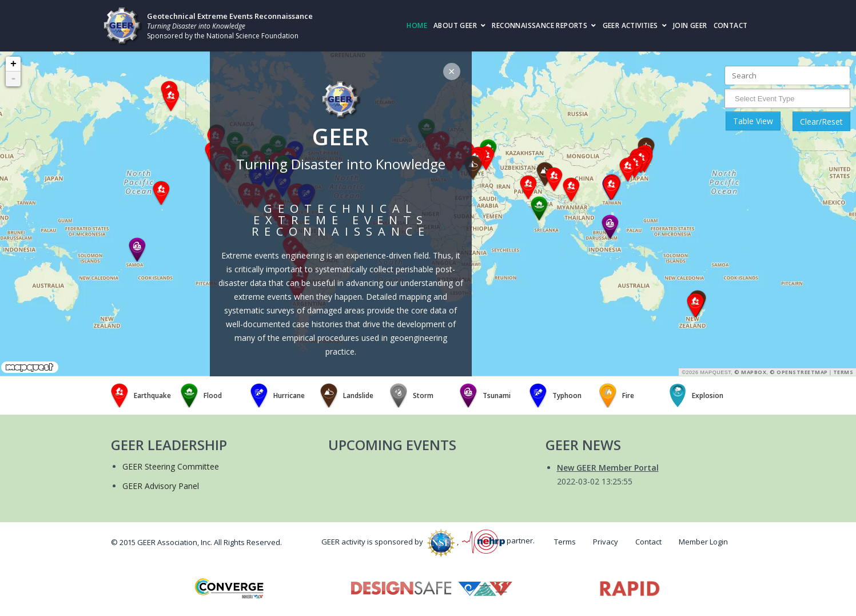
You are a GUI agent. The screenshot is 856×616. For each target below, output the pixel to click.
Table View (753, 121)
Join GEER (690, 25)
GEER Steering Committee (171, 466)
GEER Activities (630, 25)
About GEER (455, 25)
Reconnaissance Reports (540, 25)
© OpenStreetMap (799, 372)
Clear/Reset (821, 122)
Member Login (703, 542)
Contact (731, 25)
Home (417, 25)
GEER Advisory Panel (161, 486)
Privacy (606, 542)
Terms (843, 372)
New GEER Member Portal (608, 468)
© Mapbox (750, 372)
